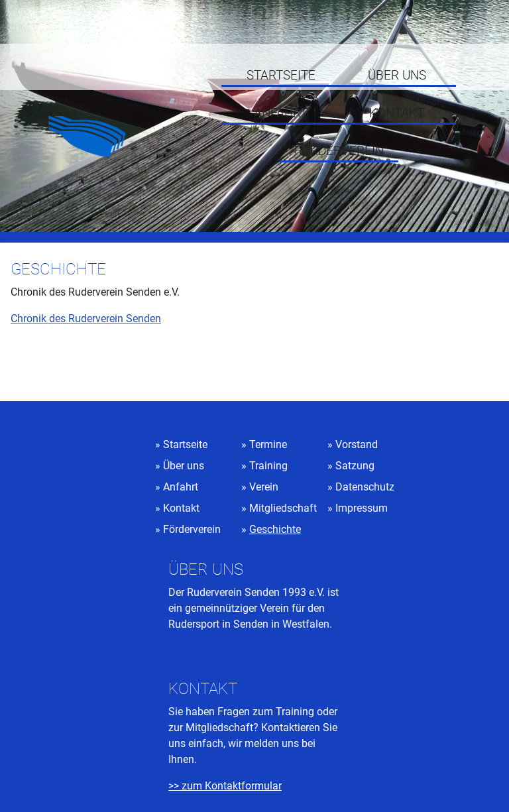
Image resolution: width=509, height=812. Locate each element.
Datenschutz (365, 487)
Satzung (355, 466)
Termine (268, 444)
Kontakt (397, 113)
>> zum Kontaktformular (225, 786)
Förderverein (339, 151)
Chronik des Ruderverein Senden (86, 319)
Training (268, 466)
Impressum (362, 508)
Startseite (281, 76)
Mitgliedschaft (283, 508)
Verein (264, 487)
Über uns (397, 76)
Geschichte (275, 529)
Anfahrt (281, 113)
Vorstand (357, 444)
